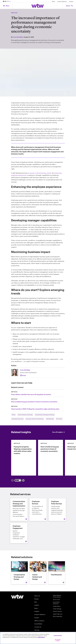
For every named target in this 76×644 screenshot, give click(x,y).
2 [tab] (19, 480)
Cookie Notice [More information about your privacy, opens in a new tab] (41, 637)
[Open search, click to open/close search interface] (69, 6)
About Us (37, 596)
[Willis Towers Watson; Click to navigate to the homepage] (38, 6)
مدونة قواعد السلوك (58, 614)
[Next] (23, 480)
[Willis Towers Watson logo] (17, 597)
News (53, 1)
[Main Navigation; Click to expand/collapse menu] (6, 6)
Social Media (38, 624)
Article (14, 415)
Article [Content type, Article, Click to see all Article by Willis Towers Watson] (14, 13)
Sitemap (37, 630)
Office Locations (39, 621)
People (36, 599)
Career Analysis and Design (25, 415)
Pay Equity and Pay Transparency (35, 419)
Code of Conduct (57, 611)
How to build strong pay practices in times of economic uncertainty (34, 402)
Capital (37, 605)
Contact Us (38, 627)
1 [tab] (16, 480)
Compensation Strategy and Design (45, 415)
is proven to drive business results (40, 173)
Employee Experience (18, 419)
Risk (36, 602)
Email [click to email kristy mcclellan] (24, 375)
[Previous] (12, 480)
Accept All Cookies (58, 640)
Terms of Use (56, 599)
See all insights (59, 432)
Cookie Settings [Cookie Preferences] (57, 609)
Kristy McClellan (18, 37)
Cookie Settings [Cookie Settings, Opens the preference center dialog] (58, 635)
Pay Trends (59, 419)
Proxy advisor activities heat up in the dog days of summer (31, 394)
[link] (24, 458)
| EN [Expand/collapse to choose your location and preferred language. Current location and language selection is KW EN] (7, 1)
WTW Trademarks (58, 616)
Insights (37, 611)
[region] (38, 638)
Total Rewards (50, 419)
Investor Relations (62, 1)
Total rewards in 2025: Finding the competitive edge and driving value (35, 409)
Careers (71, 1)
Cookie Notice (57, 606)
